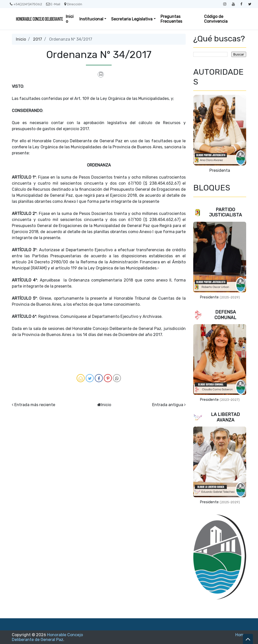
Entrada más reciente (35, 405)
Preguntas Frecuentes (171, 19)
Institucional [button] (91, 19)
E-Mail (53, 4)
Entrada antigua (168, 405)
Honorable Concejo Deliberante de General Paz (47, 637)
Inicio (70, 19)
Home (241, 635)
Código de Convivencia (216, 19)
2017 (38, 39)
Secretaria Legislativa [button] (132, 19)
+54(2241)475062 (26, 4)
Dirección (73, 4)
